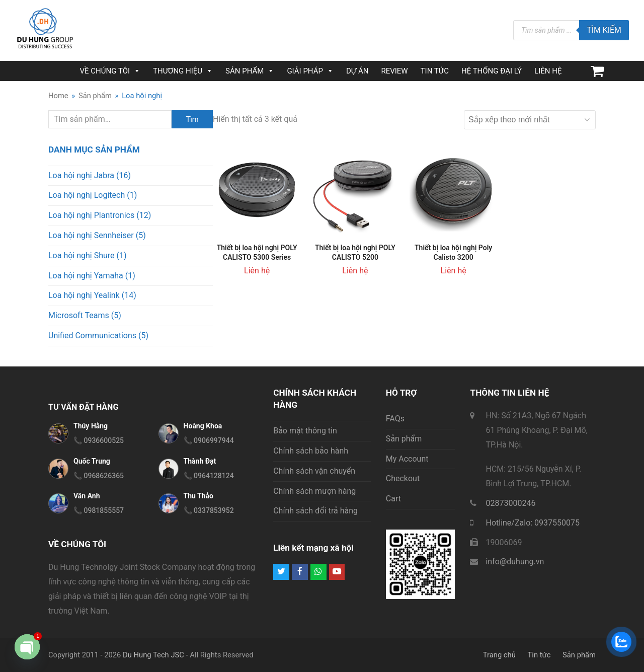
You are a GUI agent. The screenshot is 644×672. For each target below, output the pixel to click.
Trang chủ (499, 655)
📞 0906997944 (209, 440)
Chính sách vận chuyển (314, 471)
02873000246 (510, 503)
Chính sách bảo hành (311, 451)
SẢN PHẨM (250, 71)
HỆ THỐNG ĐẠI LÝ (492, 71)
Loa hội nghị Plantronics (91, 215)
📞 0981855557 (99, 510)
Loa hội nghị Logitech (87, 195)
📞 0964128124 (209, 476)
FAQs (395, 419)
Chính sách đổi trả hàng (315, 511)
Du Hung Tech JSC (153, 655)
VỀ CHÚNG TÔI (110, 71)
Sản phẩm (404, 439)
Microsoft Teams (79, 315)
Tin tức (539, 655)
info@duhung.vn (515, 562)
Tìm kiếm (604, 30)
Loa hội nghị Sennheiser (91, 235)
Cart (393, 499)
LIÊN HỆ (548, 71)
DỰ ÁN (357, 71)
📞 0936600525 (99, 440)
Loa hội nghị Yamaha (86, 276)
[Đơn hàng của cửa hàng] (530, 120)
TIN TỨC (435, 71)
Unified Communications (92, 335)
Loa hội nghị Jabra (81, 175)
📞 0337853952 (209, 510)
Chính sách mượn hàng (314, 491)
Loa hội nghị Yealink (84, 295)
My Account (407, 459)
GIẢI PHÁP (310, 71)
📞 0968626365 (99, 476)
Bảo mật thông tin (305, 431)
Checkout (403, 478)
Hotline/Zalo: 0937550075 (533, 523)
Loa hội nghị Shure (82, 255)
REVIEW (394, 71)
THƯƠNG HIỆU (183, 71)
